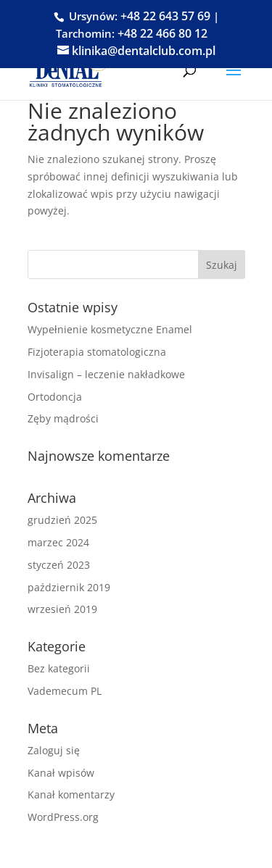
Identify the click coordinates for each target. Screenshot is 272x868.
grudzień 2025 (62, 520)
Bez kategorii (59, 668)
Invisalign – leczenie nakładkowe (106, 374)
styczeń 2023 (59, 565)
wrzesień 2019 (62, 609)
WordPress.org (63, 817)
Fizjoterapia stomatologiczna (97, 352)
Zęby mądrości (63, 418)
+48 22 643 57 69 (165, 16)
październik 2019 (69, 587)
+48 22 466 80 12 (162, 33)
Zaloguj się (54, 750)
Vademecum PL (65, 691)
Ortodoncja (55, 397)
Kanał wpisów (61, 773)
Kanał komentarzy (71, 794)
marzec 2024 (58, 542)
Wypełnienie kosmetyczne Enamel (110, 329)
